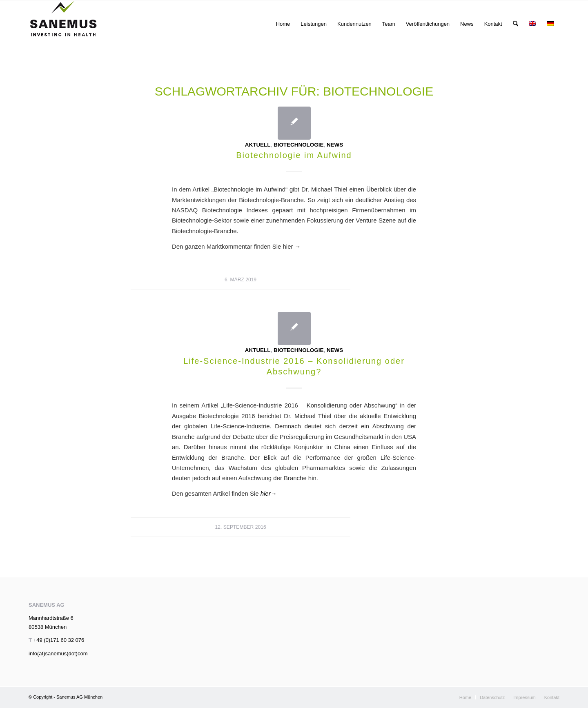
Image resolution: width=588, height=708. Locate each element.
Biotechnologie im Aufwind (294, 155)
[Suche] (516, 24)
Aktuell (258, 145)
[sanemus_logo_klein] (63, 24)
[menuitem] (283, 24)
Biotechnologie (298, 145)
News (335, 145)
